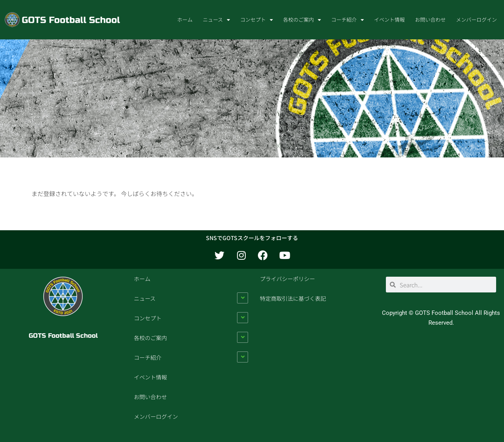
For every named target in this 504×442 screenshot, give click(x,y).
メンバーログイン (476, 19)
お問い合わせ (430, 19)
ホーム (185, 19)
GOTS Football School (63, 336)
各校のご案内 (302, 20)
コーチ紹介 (347, 20)
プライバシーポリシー (287, 279)
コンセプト (257, 20)
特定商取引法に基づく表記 (293, 298)
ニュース (216, 20)
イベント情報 (389, 19)
